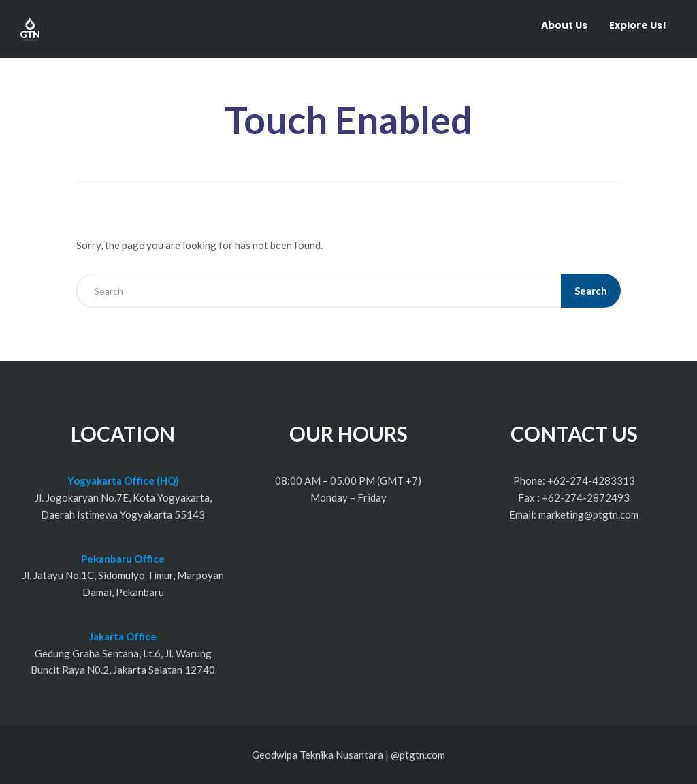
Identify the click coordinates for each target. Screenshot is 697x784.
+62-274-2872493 (586, 497)
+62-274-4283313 (591, 480)
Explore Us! (638, 25)
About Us (564, 25)
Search (591, 291)
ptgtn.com (422, 755)
